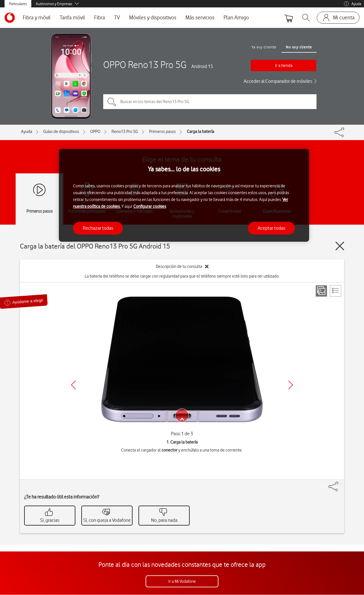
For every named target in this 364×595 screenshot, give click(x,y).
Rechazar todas (98, 228)
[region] (184, 195)
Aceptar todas (271, 228)
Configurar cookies (150, 206)
